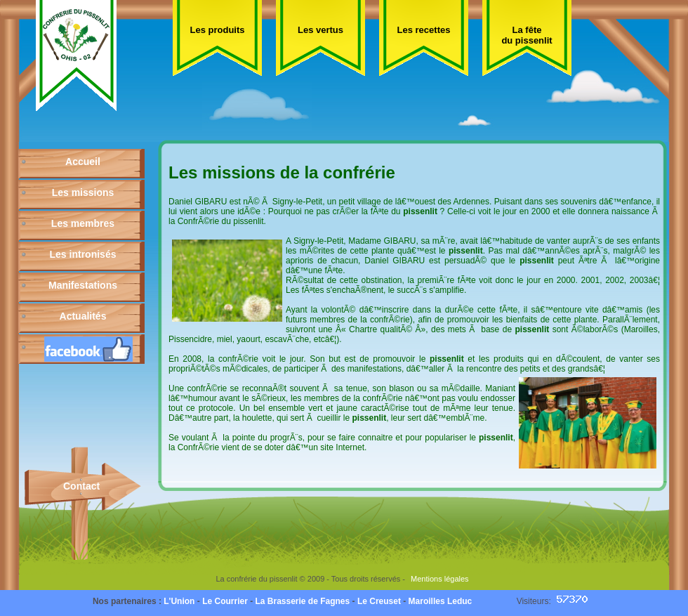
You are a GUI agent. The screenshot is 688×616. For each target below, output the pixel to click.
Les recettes (424, 30)
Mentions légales (440, 579)
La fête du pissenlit (527, 35)
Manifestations (83, 285)
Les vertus (320, 30)
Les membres (83, 223)
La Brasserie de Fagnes (302, 601)
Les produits (217, 30)
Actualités (83, 316)
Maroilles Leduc (441, 601)
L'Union (179, 601)
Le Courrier (225, 601)
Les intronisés (83, 254)
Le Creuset (379, 601)
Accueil (83, 162)
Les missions (83, 192)
